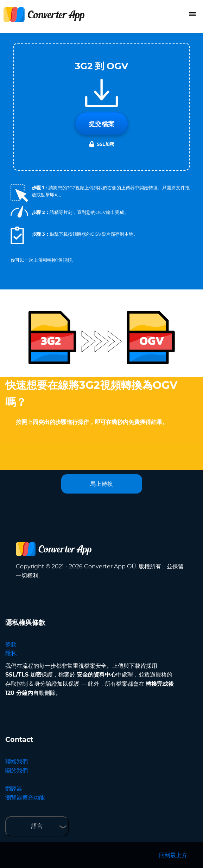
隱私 (11, 653)
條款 (11, 644)
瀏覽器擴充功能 (25, 798)
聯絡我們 (17, 761)
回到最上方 (173, 855)
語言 (37, 826)
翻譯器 (14, 788)
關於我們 (17, 771)
